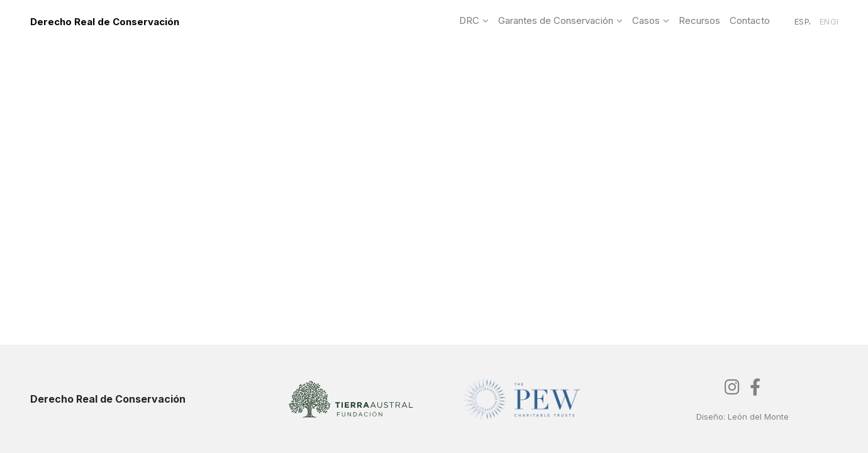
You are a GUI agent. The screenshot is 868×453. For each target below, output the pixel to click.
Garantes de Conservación (556, 21)
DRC (469, 21)
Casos (646, 21)
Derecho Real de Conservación (105, 22)
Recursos (699, 21)
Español (802, 22)
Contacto (750, 21)
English (829, 22)
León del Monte (758, 417)
